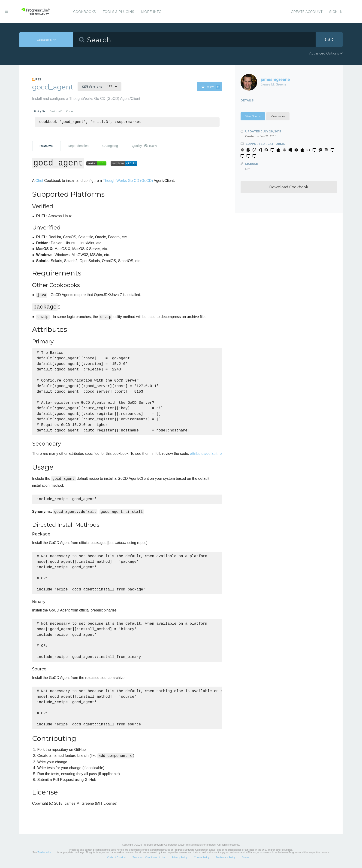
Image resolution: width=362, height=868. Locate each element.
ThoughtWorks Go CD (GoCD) (128, 181)
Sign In (336, 12)
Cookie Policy (202, 857)
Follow (210, 87)
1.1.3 (97, 86)
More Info (151, 12)
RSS (37, 79)
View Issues (278, 116)
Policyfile (40, 111)
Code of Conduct (117, 857)
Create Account (307, 12)
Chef (39, 181)
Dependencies (78, 146)
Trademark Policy (226, 857)
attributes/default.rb (206, 454)
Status (246, 857)
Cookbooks (84, 12)
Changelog (110, 146)
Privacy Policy (180, 857)
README (47, 146)
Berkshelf (56, 111)
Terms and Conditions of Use (149, 857)
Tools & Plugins (118, 12)
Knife (69, 111)
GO (329, 40)
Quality (144, 146)
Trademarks (44, 852)
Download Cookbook (289, 187)
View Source (253, 116)
